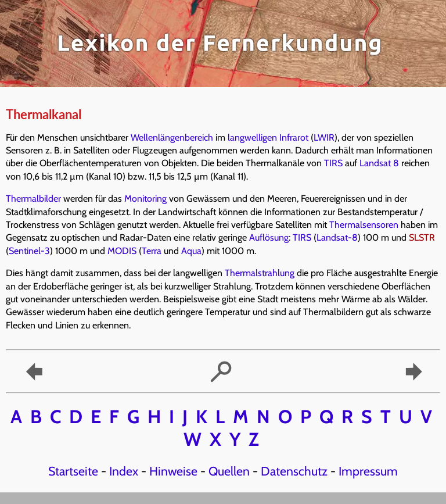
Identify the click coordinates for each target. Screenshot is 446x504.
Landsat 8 (379, 163)
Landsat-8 (337, 237)
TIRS (333, 163)
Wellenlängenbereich (172, 137)
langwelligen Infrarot (268, 137)
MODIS (122, 251)
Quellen (229, 471)
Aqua (191, 251)
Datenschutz (294, 471)
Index (124, 471)
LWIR (324, 137)
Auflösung (269, 237)
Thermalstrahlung (260, 273)
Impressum (368, 471)
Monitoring (145, 199)
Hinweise (173, 471)
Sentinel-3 (29, 251)
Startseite (73, 471)
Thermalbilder (33, 199)
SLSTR (422, 237)
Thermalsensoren (364, 225)
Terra (152, 251)
